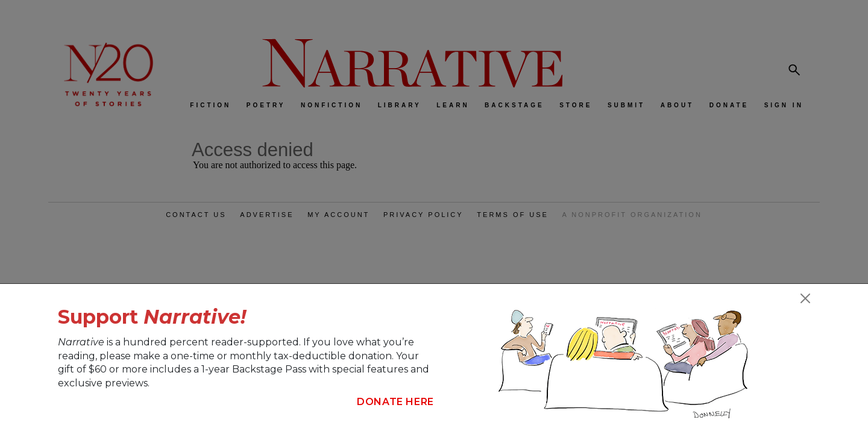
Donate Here (395, 402)
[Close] (805, 298)
